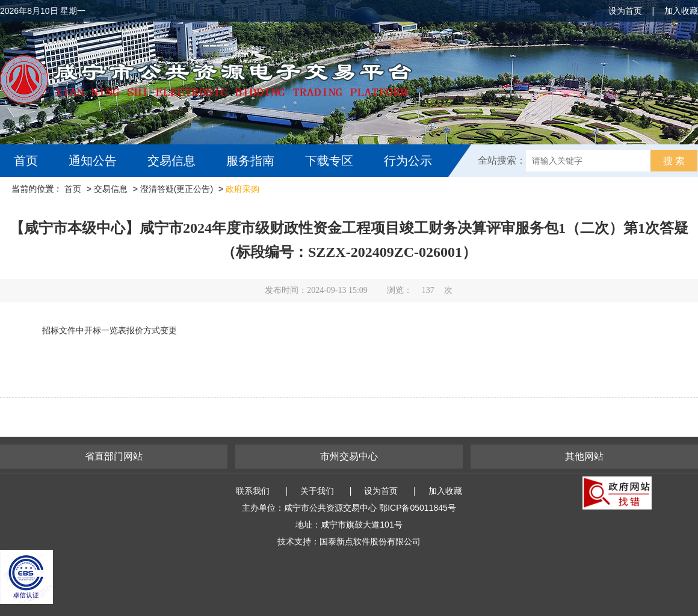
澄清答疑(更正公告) (177, 189)
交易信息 (171, 161)
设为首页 (625, 11)
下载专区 (329, 161)
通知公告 (93, 161)
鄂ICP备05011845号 (418, 508)
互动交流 (41, 193)
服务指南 (250, 161)
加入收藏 (681, 11)
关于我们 (317, 491)
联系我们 (253, 491)
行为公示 (408, 161)
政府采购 (242, 189)
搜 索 (674, 161)
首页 (26, 161)
